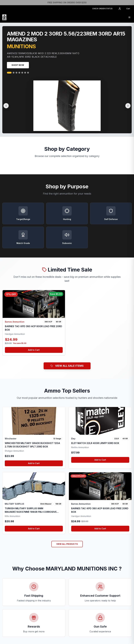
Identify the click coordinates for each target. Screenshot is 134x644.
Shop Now (18, 65)
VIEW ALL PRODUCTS (67, 544)
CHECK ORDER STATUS (102, 9)
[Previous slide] (6, 106)
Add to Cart (34, 350)
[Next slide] (128, 106)
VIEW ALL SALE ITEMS (67, 366)
